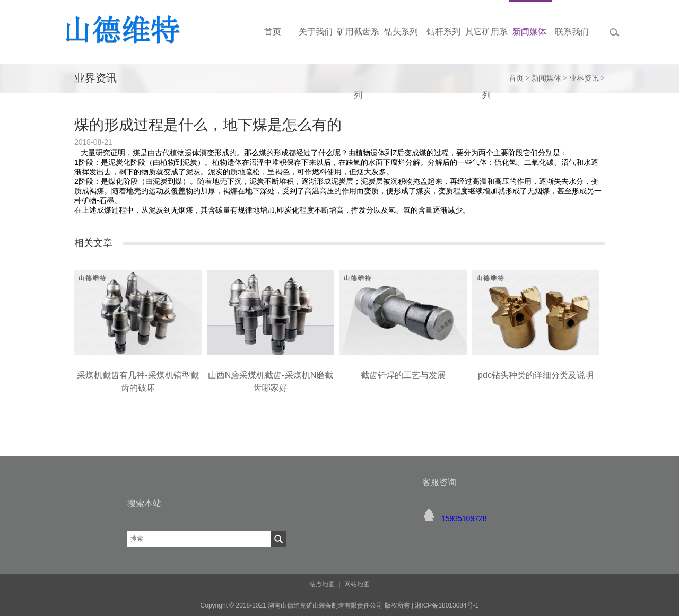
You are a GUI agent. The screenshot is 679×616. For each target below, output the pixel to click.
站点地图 (322, 584)
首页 (516, 78)
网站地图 (357, 584)
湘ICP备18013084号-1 (446, 605)
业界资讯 (584, 78)
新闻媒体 (546, 78)
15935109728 (464, 518)
